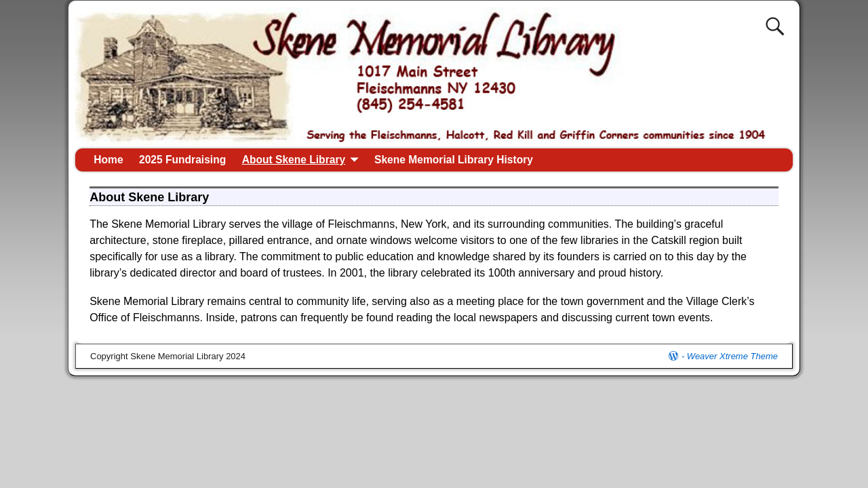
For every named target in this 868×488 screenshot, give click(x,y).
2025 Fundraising (182, 160)
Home (108, 160)
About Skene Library (294, 160)
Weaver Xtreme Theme (732, 356)
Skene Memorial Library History (454, 160)
